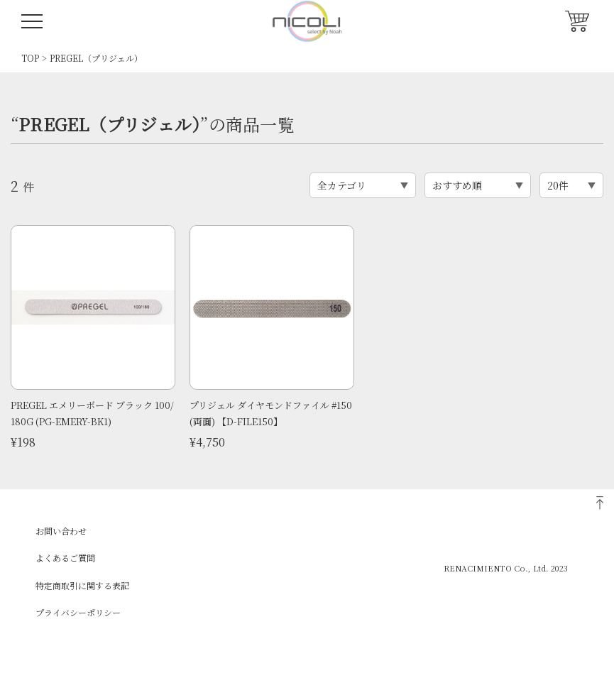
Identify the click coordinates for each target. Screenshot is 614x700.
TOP (30, 58)
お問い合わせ (61, 531)
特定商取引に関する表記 (82, 585)
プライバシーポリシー (78, 612)
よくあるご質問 (65, 558)
